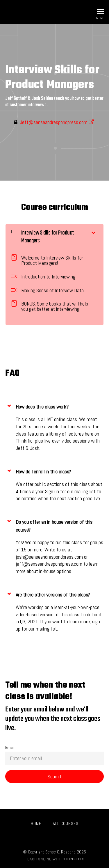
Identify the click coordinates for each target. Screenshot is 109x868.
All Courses (66, 823)
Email (54, 755)
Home (36, 823)
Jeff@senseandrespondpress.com (57, 122)
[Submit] (54, 776)
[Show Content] (93, 232)
